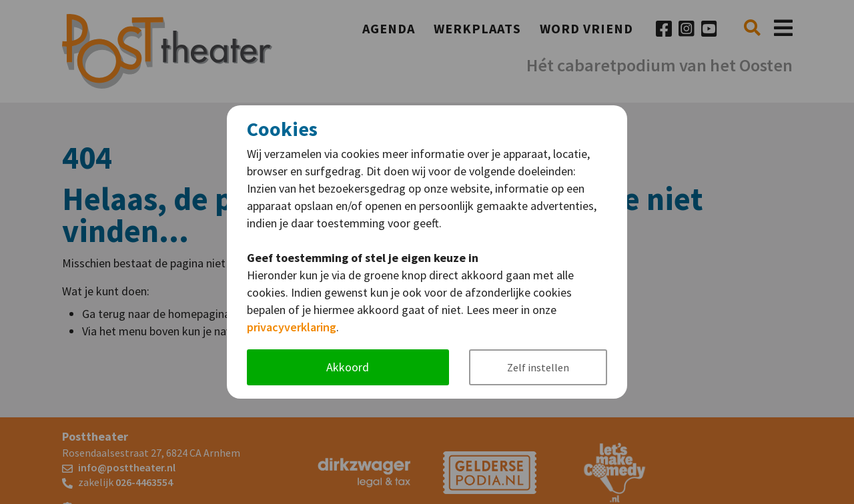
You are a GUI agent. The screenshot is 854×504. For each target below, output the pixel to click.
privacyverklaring (292, 327)
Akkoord (348, 367)
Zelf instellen (538, 367)
